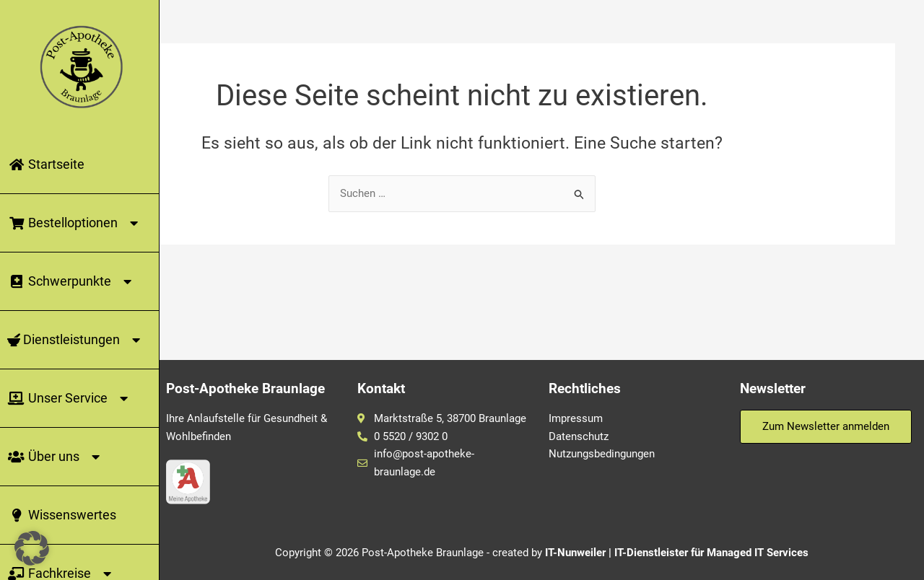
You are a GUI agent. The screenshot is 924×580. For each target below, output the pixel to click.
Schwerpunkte (72, 281)
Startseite (46, 164)
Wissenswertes (62, 515)
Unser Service (70, 398)
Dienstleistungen (76, 340)
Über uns (56, 457)
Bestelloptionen (75, 223)
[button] (32, 548)
